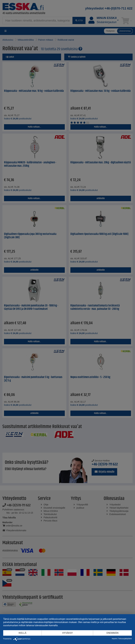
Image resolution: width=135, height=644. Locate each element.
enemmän (113, 633)
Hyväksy (67, 633)
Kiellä (22, 633)
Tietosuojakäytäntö (125, 639)
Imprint (114, 639)
